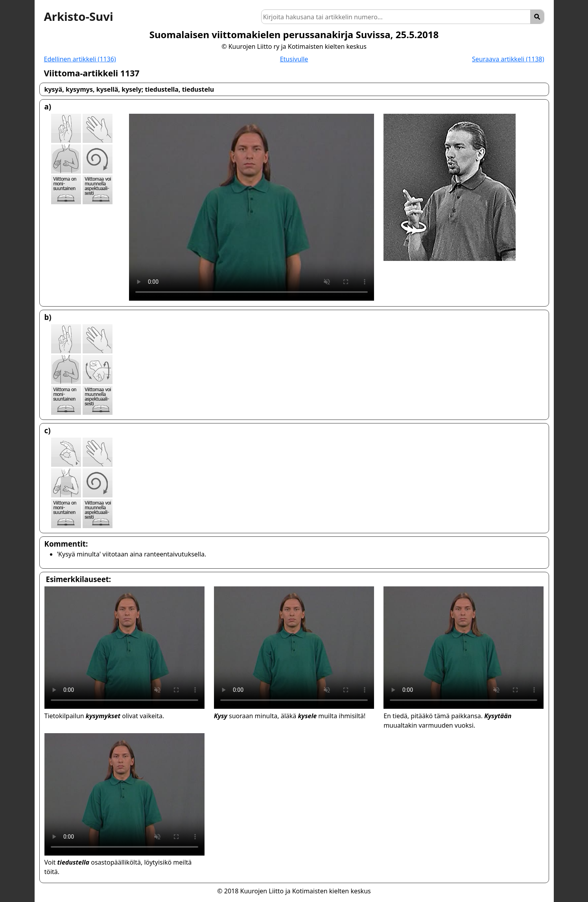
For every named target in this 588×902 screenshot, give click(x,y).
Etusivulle (294, 59)
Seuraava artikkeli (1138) (508, 59)
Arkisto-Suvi (79, 17)
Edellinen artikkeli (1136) (80, 59)
